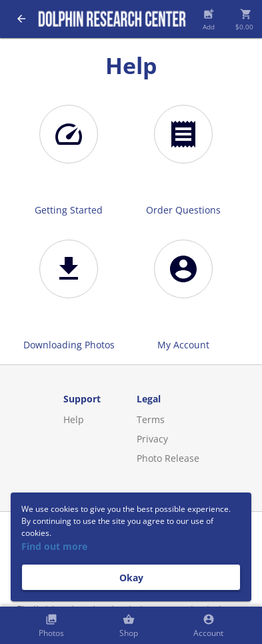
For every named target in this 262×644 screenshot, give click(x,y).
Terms (151, 419)
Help (74, 419)
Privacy (152, 439)
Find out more (54, 546)
